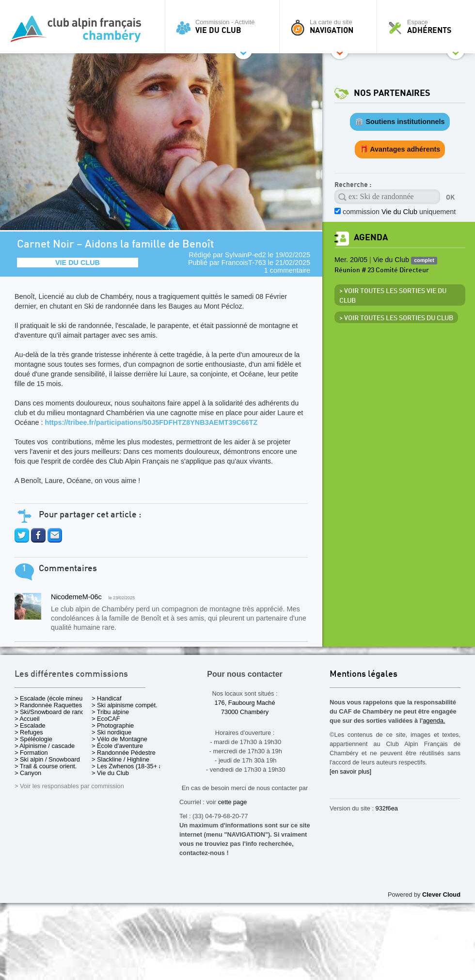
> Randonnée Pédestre (124, 753)
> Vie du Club (110, 773)
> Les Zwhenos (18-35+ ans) (131, 766)
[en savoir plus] (350, 771)
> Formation (31, 753)
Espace (428, 27)
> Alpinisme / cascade (45, 746)
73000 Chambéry (245, 712)
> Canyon (28, 773)
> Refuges (29, 732)
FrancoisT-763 (244, 263)
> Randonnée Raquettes (48, 705)
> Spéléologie (33, 739)
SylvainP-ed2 (245, 255)
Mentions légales (364, 675)
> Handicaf (107, 698)
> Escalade (30, 725)
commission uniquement (399, 212)
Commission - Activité (225, 27)
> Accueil (27, 719)
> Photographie (113, 725)
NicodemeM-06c (76, 597)
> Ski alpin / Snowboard (47, 759)
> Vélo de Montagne (119, 739)
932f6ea (387, 808)
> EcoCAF (106, 719)
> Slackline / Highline (120, 759)
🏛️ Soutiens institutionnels (400, 122)
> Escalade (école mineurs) (52, 698)
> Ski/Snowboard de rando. (52, 712)
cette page (233, 802)
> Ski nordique (111, 732)
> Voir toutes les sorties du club (396, 318)
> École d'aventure (117, 746)
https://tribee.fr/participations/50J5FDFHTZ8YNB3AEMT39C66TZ (151, 422)
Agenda (371, 238)
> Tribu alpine (110, 712)
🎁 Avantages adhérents (400, 149)
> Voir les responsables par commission (69, 786)
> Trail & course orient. (46, 766)
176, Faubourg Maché (245, 703)
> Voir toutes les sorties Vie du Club (393, 296)
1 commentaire (287, 270)
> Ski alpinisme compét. (125, 705)
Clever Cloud (441, 894)
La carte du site (331, 27)
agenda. (434, 721)
